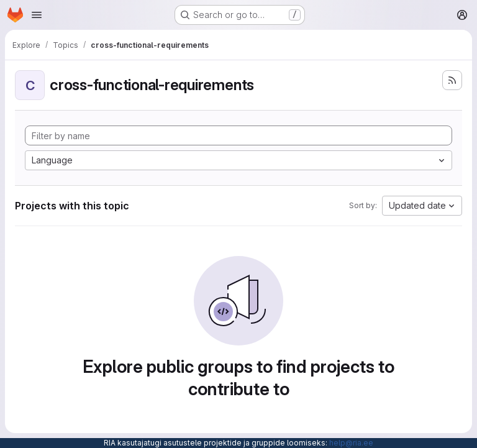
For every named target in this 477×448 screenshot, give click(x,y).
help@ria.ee (351, 443)
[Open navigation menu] (37, 15)
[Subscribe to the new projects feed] (452, 80)
